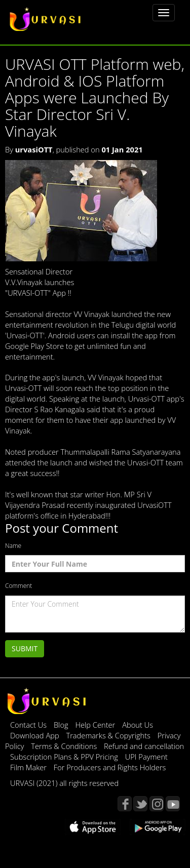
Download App (35, 735)
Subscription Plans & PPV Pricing (65, 757)
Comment (18, 586)
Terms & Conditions (65, 746)
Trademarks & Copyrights (109, 735)
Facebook (125, 804)
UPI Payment (146, 757)
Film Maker (29, 767)
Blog (61, 725)
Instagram (157, 804)
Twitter (140, 804)
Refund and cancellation (144, 746)
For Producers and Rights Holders (110, 767)
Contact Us (28, 725)
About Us (138, 725)
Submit (25, 648)
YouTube (173, 804)
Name (13, 546)
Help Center (95, 725)
